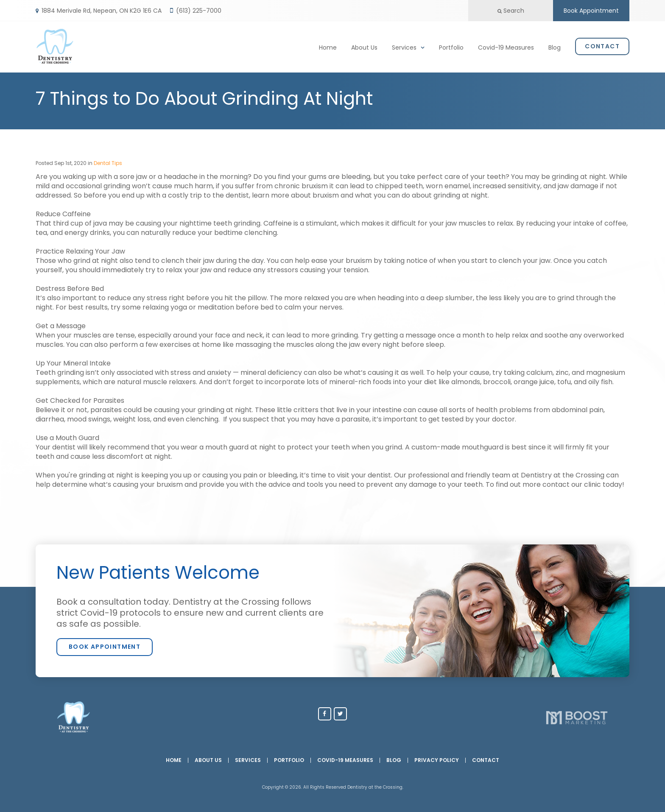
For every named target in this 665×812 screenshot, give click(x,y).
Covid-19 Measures (506, 46)
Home (328, 46)
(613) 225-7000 (199, 11)
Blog (555, 46)
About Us (364, 46)
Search (511, 11)
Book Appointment (591, 11)
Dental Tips (108, 163)
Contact (602, 45)
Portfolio (451, 46)
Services (404, 46)
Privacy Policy (437, 760)
